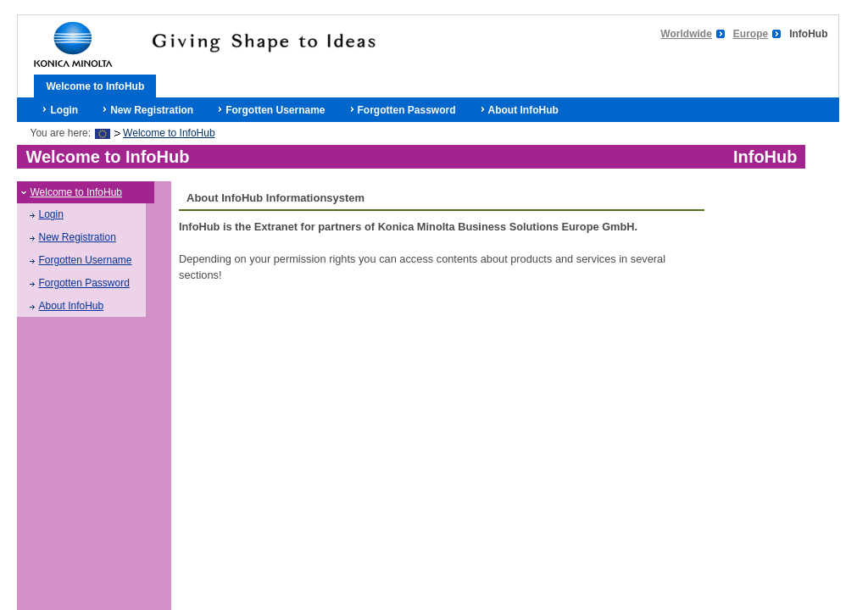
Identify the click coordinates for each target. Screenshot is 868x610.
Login (64, 110)
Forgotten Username (275, 110)
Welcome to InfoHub (95, 86)
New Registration (152, 110)
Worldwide (686, 34)
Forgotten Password (407, 110)
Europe (751, 34)
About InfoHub (523, 110)
